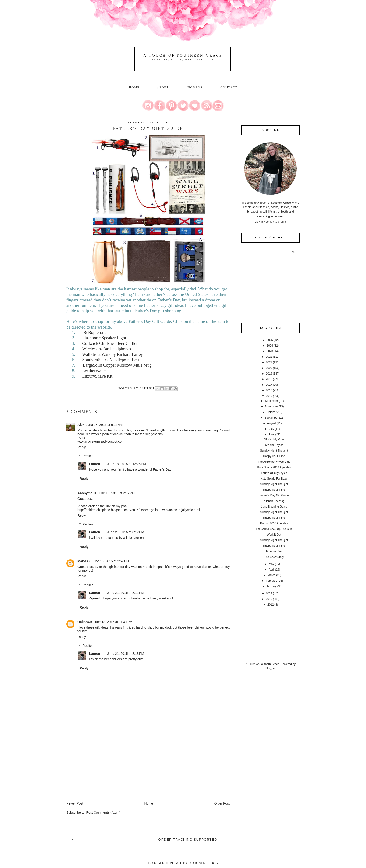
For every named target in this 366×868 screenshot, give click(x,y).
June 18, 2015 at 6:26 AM (104, 425)
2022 (269, 357)
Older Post (222, 803)
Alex (81, 425)
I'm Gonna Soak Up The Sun (274, 529)
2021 (269, 362)
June (271, 434)
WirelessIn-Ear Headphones (107, 349)
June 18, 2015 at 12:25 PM (127, 464)
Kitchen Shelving (274, 501)
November (271, 406)
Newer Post (75, 803)
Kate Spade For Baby (274, 479)
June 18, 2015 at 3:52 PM (110, 561)
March (271, 575)
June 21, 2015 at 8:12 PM (126, 532)
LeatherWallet (94, 371)
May (272, 564)
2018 (269, 379)
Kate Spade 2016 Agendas (274, 467)
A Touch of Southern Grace (183, 56)
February (271, 581)
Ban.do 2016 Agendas (274, 523)
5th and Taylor (274, 445)
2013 (269, 599)
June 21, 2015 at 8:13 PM (126, 654)
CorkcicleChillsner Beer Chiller (110, 343)
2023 (270, 351)
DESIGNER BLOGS (203, 863)
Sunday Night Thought (274, 451)
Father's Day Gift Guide (274, 495)
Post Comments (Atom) (103, 812)
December (271, 401)
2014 (269, 593)
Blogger (270, 668)
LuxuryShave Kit (97, 376)
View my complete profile (270, 222)
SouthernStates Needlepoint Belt (111, 360)
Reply (82, 447)
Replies (88, 456)
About (164, 88)
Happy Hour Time (274, 456)
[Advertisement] (101, 768)
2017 (269, 385)
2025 (270, 340)
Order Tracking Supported (188, 840)
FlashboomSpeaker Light (104, 338)
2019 (269, 374)
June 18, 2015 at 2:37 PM (116, 493)
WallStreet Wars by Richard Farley (113, 354)
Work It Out (274, 535)
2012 (271, 605)
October (272, 412)
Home (134, 88)
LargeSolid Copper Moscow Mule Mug (117, 365)
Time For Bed (274, 551)
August (271, 423)
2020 (269, 368)
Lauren (95, 464)
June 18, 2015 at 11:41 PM (113, 622)
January (272, 586)
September (272, 418)
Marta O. (84, 561)
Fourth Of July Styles (274, 473)
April (271, 570)
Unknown (85, 622)
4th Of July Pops (274, 439)
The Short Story (274, 557)
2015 (269, 396)
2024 (270, 346)
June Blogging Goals (274, 507)
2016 (269, 390)
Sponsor (195, 88)
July (271, 429)
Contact (229, 88)
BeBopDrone (95, 332)
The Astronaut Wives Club (274, 462)
